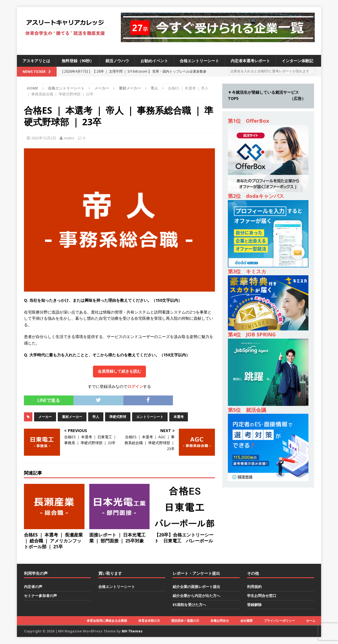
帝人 (96, 417)
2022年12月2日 (44, 138)
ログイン (135, 386)
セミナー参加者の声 (40, 596)
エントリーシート (150, 417)
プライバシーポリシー (279, 620)
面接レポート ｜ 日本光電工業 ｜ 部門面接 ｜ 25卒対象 (117, 538)
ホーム (311, 620)
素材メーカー (130, 88)
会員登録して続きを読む (119, 371)
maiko (69, 138)
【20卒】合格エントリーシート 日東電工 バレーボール (184, 538)
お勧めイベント (154, 61)
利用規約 (254, 587)
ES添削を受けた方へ (189, 605)
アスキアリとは (36, 61)
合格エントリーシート (199, 61)
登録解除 (254, 605)
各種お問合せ (220, 620)
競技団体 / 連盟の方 (185, 620)
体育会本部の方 (149, 620)
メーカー (102, 88)
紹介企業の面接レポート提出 (196, 587)
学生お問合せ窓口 (262, 596)
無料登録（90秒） (78, 61)
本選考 (179, 417)
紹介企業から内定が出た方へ (196, 596)
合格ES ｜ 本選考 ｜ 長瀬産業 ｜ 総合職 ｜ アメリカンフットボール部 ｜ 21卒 (53, 541)
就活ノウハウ (117, 61)
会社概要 (246, 620)
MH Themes (132, 631)
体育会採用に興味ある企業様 (107, 620)
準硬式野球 (118, 417)
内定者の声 (33, 587)
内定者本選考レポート (250, 61)
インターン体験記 (297, 61)
